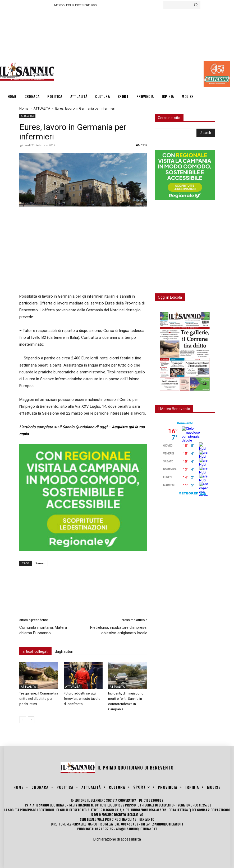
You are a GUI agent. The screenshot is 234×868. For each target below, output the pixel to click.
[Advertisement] (144, 49)
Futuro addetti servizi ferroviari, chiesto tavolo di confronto (82, 699)
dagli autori (64, 651)
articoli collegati (35, 651)
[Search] (196, 5)
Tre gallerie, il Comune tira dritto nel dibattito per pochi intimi (39, 699)
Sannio (40, 563)
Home (24, 108)
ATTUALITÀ (42, 108)
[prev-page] (23, 720)
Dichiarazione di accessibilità (117, 839)
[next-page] (31, 720)
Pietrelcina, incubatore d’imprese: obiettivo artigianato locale (119, 630)
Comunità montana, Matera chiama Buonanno (43, 630)
